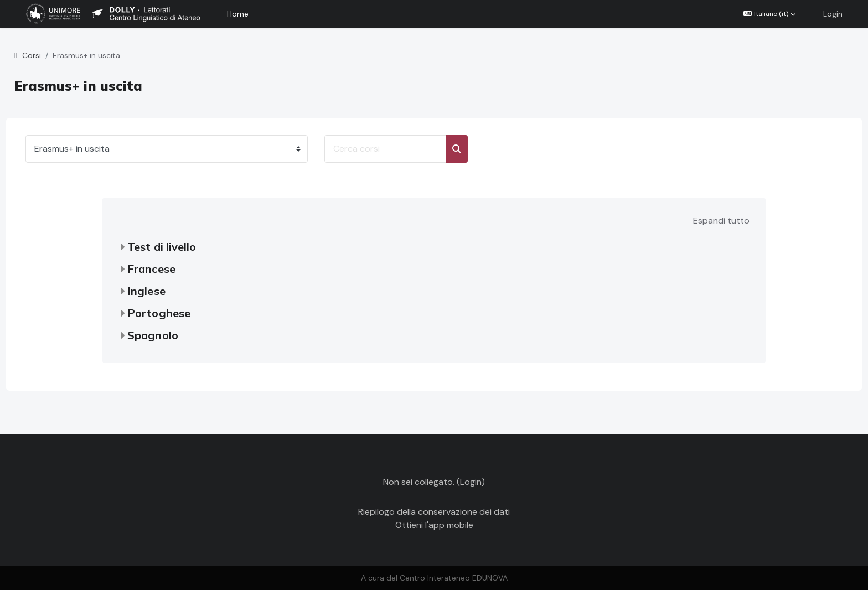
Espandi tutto (721, 221)
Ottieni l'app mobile (434, 525)
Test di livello (162, 247)
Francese (151, 269)
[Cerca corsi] (406, 149)
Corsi (52, 55)
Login (833, 14)
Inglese (146, 291)
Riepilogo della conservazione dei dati (434, 512)
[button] (769, 14)
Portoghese (159, 313)
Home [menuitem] (238, 14)
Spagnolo (153, 335)
